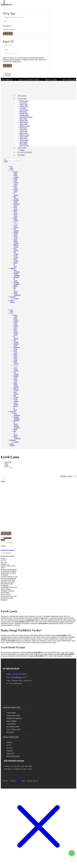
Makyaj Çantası (25, 135)
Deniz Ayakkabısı (17, 294)
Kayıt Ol (7, 66)
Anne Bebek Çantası (26, 117)
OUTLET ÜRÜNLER (25, 152)
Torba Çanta (23, 129)
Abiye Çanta (24, 124)
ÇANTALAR (22, 99)
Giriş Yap (8, 33)
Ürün (6, 464)
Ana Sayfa (11, 167)
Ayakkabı (13, 268)
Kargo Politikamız (12, 721)
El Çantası (23, 108)
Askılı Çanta (24, 104)
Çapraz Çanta (24, 106)
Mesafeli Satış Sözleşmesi (14, 718)
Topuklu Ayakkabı (17, 283)
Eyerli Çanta (24, 131)
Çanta (12, 170)
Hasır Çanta (23, 119)
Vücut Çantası (24, 110)
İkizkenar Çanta (25, 126)
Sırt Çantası (23, 103)
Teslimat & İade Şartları (13, 715)
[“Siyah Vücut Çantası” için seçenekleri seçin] (6, 533)
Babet (15, 286)
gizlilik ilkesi (17, 61)
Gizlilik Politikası (11, 713)
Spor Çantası (24, 142)
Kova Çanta (23, 128)
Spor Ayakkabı (17, 271)
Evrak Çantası (24, 140)
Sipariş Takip (10, 753)
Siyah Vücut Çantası (8, 550)
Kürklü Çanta (24, 113)
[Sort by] (68, 476)
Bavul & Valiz (24, 145)
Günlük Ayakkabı (17, 274)
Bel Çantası (23, 112)
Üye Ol (9, 745)
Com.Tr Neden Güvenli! (14, 729)
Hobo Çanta (23, 138)
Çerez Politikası (11, 724)
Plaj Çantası (23, 144)
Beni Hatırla (8, 26)
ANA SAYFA (22, 96)
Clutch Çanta (24, 120)
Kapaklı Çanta (24, 115)
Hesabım (9, 742)
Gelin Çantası (24, 137)
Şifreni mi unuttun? (9, 29)
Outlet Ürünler (12, 301)
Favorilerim (10, 750)
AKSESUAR (22, 148)
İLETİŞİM (21, 155)
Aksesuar (13, 297)
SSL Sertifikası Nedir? (13, 726)
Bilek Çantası (24, 122)
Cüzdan (22, 150)
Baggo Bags (10, 732)
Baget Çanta (23, 133)
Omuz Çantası (24, 101)
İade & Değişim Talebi (13, 756)
